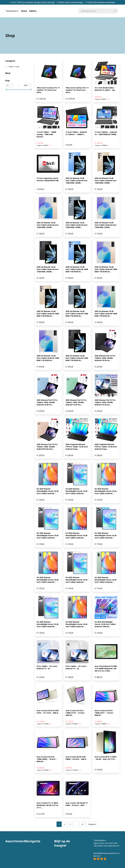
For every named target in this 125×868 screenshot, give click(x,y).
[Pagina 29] (82, 824)
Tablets (33, 11)
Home (24, 11)
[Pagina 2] (65, 824)
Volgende (92, 824)
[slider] (6, 89)
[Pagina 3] (70, 824)
